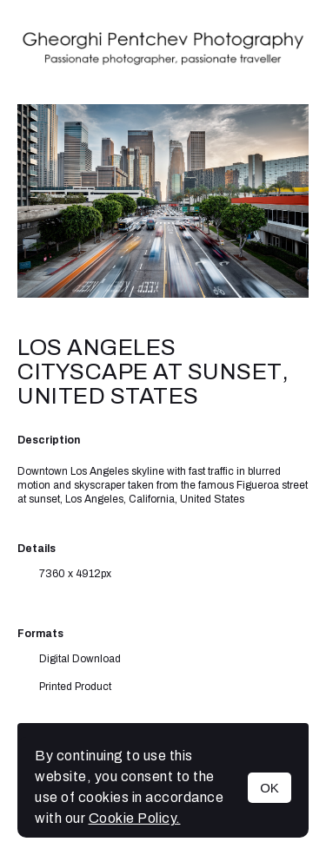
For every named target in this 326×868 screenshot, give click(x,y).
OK (269, 788)
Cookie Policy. (135, 818)
